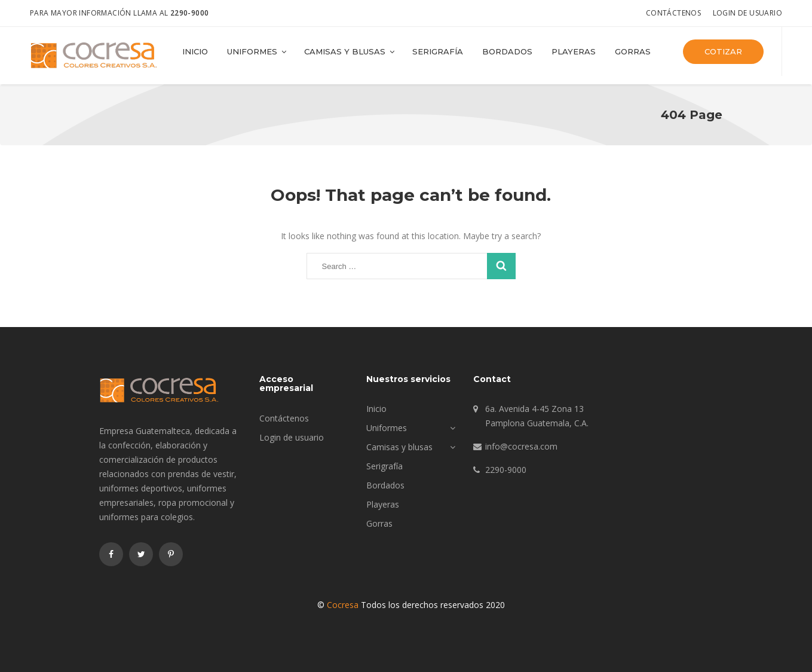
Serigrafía (438, 51)
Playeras (574, 51)
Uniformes (258, 51)
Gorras (633, 51)
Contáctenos (673, 13)
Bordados (507, 51)
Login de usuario (747, 13)
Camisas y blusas (350, 51)
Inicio (195, 51)
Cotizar (723, 51)
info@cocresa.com (521, 446)
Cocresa (343, 605)
